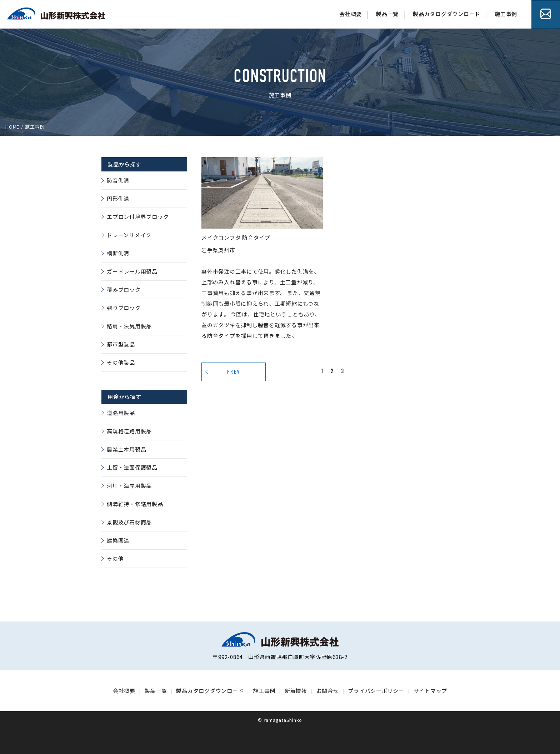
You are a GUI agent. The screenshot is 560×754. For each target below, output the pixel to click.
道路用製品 (121, 413)
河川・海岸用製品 (129, 486)
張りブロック (124, 308)
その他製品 (121, 362)
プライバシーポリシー (376, 691)
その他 (115, 558)
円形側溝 (118, 198)
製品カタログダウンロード (447, 14)
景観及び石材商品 (129, 522)
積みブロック (124, 289)
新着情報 (296, 691)
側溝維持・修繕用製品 (135, 504)
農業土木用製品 (126, 449)
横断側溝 (118, 253)
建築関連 (118, 540)
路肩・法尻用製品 (129, 326)
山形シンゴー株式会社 (56, 14)
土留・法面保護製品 (132, 467)
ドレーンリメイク (129, 235)
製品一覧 (387, 14)
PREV (234, 372)
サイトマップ (431, 691)
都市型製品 (121, 344)
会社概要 (351, 14)
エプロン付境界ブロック (138, 217)
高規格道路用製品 (129, 431)
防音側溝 (118, 180)
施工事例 (506, 14)
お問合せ (546, 14)
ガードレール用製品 (132, 271)
